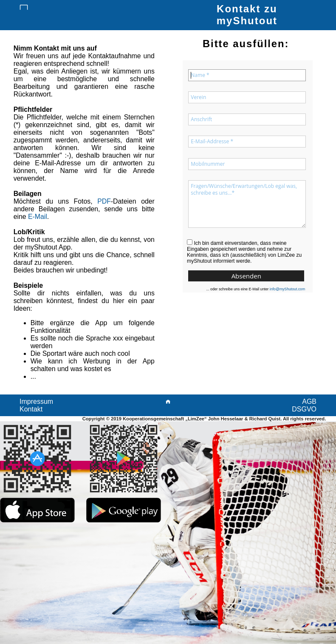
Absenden (246, 276)
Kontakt (31, 409)
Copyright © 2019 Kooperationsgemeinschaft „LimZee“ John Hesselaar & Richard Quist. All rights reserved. (204, 419)
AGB (309, 401)
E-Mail (38, 217)
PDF (104, 201)
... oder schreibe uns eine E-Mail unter (256, 289)
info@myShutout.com (287, 289)
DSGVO (304, 409)
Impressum (36, 401)
